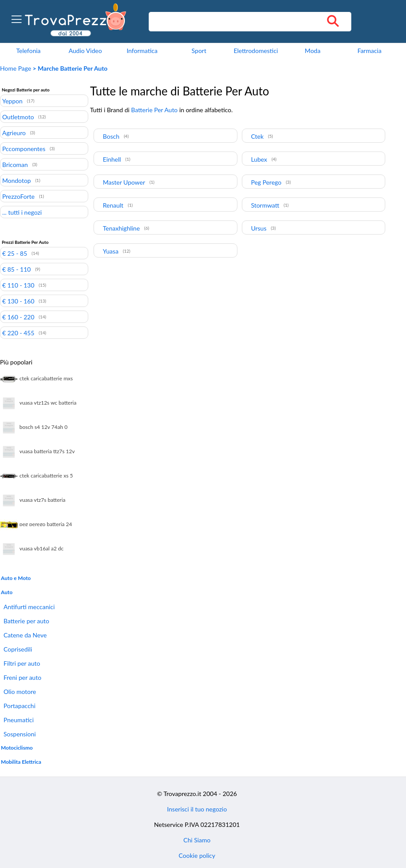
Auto (7, 592)
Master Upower (124, 182)
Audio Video (85, 51)
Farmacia (369, 51)
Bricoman (15, 164)
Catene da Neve (25, 635)
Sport (199, 51)
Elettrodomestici (256, 51)
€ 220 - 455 (18, 333)
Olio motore (20, 692)
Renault (113, 205)
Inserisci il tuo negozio (197, 809)
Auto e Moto (16, 578)
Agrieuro (14, 133)
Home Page (16, 68)
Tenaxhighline (121, 228)
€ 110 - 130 (18, 285)
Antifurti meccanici (29, 607)
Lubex (259, 159)
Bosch (111, 136)
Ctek (258, 136)
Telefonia (28, 51)
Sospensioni (20, 734)
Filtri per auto (22, 663)
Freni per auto (23, 677)
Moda (313, 51)
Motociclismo (17, 748)
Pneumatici (19, 720)
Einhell (112, 159)
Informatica (142, 51)
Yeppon (12, 101)
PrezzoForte (18, 196)
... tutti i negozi (22, 212)
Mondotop (17, 180)
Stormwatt (265, 205)
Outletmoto (18, 117)
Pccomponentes (24, 148)
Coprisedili (18, 649)
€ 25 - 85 (15, 253)
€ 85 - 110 (17, 269)
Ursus (259, 228)
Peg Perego (266, 182)
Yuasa (111, 251)
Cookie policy (197, 855)
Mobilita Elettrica (21, 762)
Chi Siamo (197, 840)
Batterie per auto (26, 621)
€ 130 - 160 (18, 301)
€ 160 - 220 (18, 317)
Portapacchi (19, 706)
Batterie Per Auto (154, 110)
